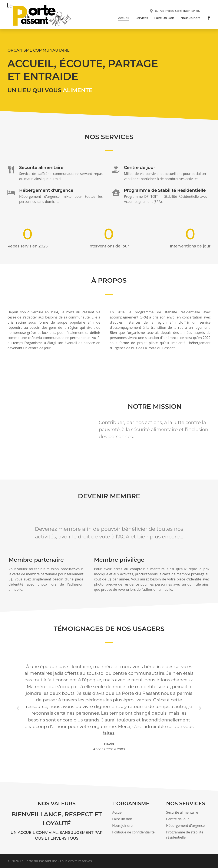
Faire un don (164, 18)
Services (142, 18)
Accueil (123, 18)
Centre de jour (140, 168)
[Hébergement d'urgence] (11, 193)
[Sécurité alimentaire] (11, 170)
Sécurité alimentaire (41, 168)
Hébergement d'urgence (46, 190)
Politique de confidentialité (133, 832)
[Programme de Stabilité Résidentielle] (116, 193)
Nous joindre (190, 18)
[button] (18, 709)
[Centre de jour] (116, 170)
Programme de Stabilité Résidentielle (165, 190)
